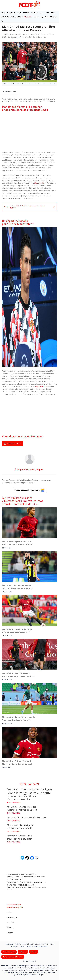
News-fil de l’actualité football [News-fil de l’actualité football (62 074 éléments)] (21, 885)
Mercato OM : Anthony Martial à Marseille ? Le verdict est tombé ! (17, 762)
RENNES (26, 13)
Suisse (10, 912)
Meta (51, 944)
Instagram (15, 946)
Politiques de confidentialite (13, 957)
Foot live (18, 944)
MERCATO (28, 17)
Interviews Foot (40, 944)
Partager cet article (12, 444)
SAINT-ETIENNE (17, 17)
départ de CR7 (41, 386)
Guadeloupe (12, 917)
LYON (19, 13)
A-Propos (23, 952)
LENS (47, 13)
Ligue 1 (36, 17)
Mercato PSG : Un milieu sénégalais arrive (27, 817)
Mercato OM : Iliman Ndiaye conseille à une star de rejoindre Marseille (19, 719)
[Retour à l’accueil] (30, 5)
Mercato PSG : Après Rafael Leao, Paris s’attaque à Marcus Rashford (17, 543)
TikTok (22, 946)
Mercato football (28, 944)
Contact (34, 952)
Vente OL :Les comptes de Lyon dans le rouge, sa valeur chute (29, 791)
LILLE (42, 13)
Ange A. (40, 469)
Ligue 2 (43, 17)
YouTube (29, 946)
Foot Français (52, 17)
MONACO (34, 13)
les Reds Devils (38, 183)
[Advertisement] (29, 129)
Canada (10, 933)
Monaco (10, 927)
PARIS (3, 13)
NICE (53, 13)
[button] (2, 21)
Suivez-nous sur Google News (30, 490)
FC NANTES (5, 17)
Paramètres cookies (40, 946)
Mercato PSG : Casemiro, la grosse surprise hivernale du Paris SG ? (17, 631)
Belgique (11, 922)
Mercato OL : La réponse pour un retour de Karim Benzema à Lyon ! (17, 587)
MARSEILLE (11, 13)
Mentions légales (9, 952)
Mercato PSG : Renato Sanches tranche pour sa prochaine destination (19, 675)
